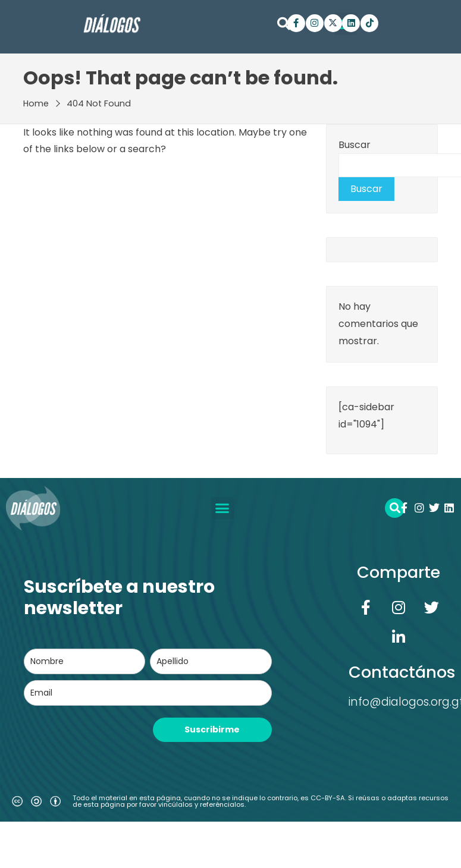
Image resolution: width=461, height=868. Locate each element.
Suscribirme (212, 729)
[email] (148, 693)
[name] (84, 661)
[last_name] (211, 661)
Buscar (355, 145)
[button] (284, 24)
